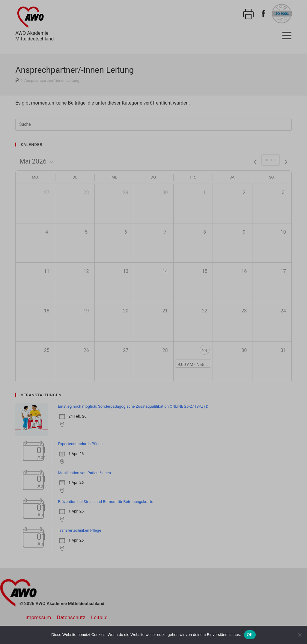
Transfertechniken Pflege (79, 530)
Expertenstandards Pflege (80, 444)
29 (204, 351)
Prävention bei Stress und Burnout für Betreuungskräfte (106, 502)
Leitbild (99, 617)
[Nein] (300, 635)
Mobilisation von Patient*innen (84, 473)
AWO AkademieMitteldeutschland (34, 23)
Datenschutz (71, 617)
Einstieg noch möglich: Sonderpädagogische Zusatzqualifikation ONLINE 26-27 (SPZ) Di (134, 406)
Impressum (38, 617)
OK (250, 635)
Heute (270, 160)
